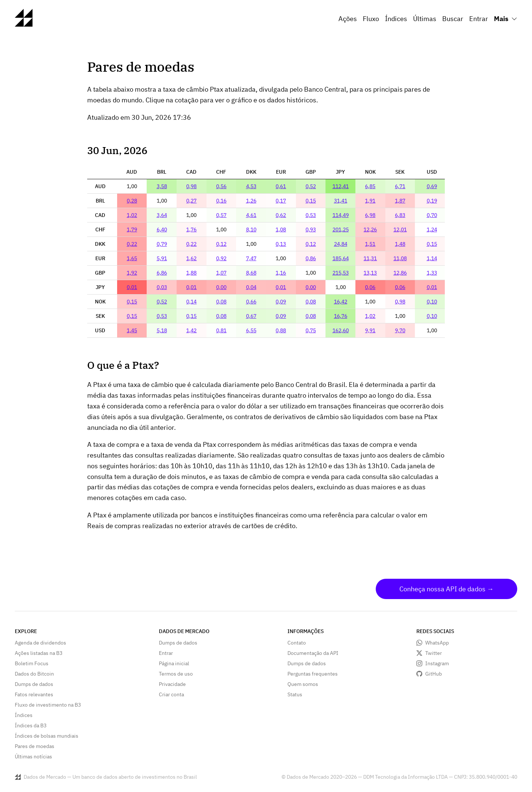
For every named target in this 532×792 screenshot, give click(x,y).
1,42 (191, 330)
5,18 (162, 330)
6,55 (251, 330)
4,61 (251, 215)
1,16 (281, 273)
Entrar (479, 19)
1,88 (191, 273)
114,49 (341, 215)
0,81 (221, 330)
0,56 (221, 186)
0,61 (281, 186)
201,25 (341, 230)
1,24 (432, 230)
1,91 (370, 201)
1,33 (432, 273)
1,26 (251, 201)
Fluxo (371, 19)
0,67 (251, 316)
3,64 (162, 215)
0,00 (221, 287)
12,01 (400, 230)
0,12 (221, 244)
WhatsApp (437, 643)
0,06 (370, 287)
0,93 (311, 230)
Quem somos (303, 684)
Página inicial (174, 663)
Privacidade (172, 684)
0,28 (132, 201)
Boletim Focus (32, 663)
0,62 (281, 215)
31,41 (341, 201)
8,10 (251, 230)
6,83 (400, 215)
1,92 (132, 273)
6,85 (370, 186)
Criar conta (171, 694)
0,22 (132, 244)
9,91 (370, 330)
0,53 (311, 215)
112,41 (341, 186)
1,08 (281, 230)
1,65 (132, 258)
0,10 (432, 302)
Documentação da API (313, 653)
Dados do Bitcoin (34, 674)
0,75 (311, 330)
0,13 (281, 244)
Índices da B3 (31, 725)
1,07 (221, 273)
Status (295, 694)
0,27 (191, 201)
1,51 (370, 244)
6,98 (370, 215)
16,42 (341, 302)
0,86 (311, 258)
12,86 (400, 273)
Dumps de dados (34, 684)
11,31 (370, 258)
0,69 (432, 186)
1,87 (400, 201)
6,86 (162, 273)
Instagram (437, 663)
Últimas (425, 19)
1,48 (400, 244)
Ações (348, 19)
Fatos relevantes (34, 694)
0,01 (132, 287)
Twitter (434, 653)
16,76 (341, 316)
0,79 (162, 244)
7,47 (251, 258)
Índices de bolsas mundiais (47, 736)
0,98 (191, 186)
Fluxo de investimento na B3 (48, 705)
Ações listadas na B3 (39, 653)
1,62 (191, 258)
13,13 (370, 273)
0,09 (281, 302)
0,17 (281, 201)
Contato (297, 643)
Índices (396, 19)
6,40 (162, 230)
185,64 (341, 258)
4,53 (251, 186)
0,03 (162, 287)
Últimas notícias (33, 757)
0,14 (191, 302)
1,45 (132, 330)
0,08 (221, 302)
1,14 (432, 258)
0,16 (221, 201)
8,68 (251, 273)
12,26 (370, 230)
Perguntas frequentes (313, 674)
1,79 (132, 230)
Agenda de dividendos (40, 643)
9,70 (400, 330)
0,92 (221, 258)
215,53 (341, 273)
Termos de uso (176, 674)
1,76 (191, 230)
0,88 (281, 330)
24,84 (341, 244)
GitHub (434, 674)
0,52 (311, 186)
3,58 (162, 186)
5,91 (162, 258)
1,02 (132, 215)
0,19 (432, 201)
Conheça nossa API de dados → (446, 589)
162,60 (341, 330)
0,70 (432, 215)
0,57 (221, 215)
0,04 (251, 287)
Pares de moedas (35, 746)
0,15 (311, 201)
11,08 (400, 258)
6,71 (400, 186)
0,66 (251, 302)
